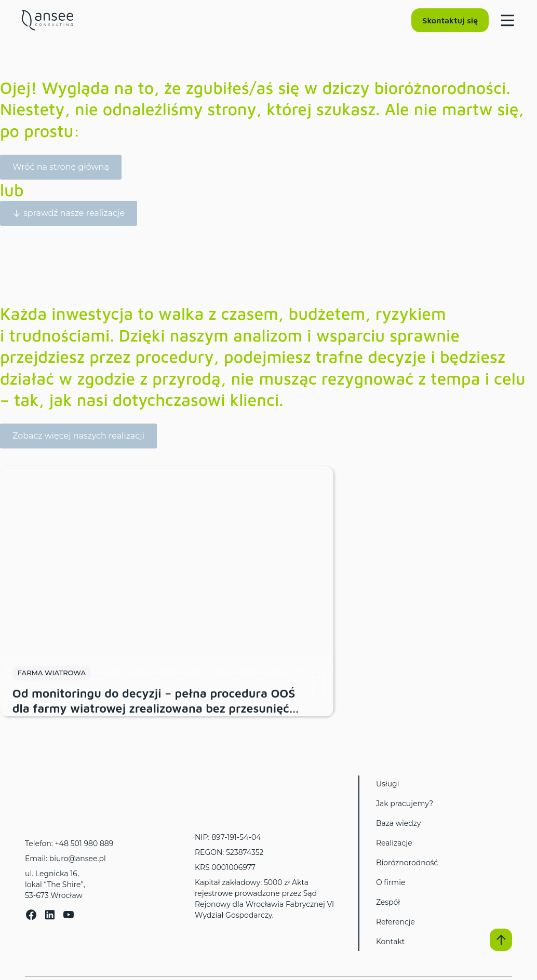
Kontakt (391, 942)
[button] (501, 940)
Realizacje (394, 843)
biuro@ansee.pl (78, 859)
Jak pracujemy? (405, 804)
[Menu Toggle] (504, 20)
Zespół (388, 902)
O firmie (391, 882)
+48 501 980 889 (84, 843)
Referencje (395, 922)
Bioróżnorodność (407, 863)
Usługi (388, 784)
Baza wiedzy (398, 823)
